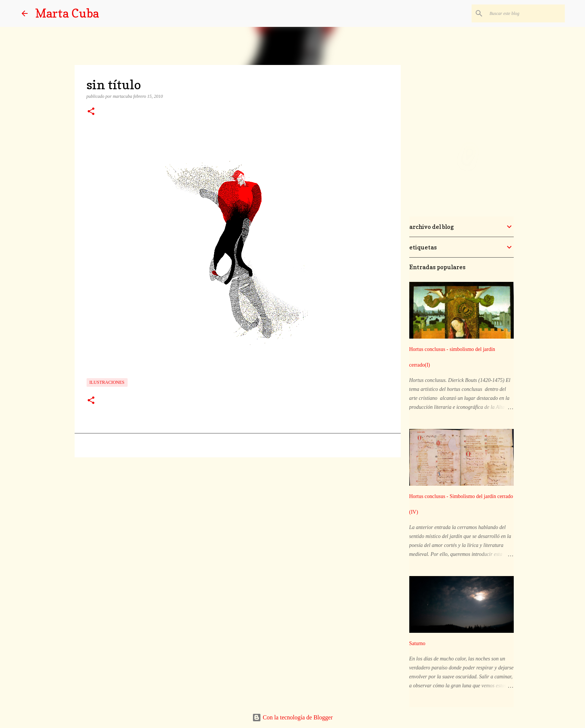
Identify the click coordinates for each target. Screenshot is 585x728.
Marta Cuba (67, 13)
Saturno (417, 643)
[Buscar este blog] (526, 13)
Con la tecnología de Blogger (292, 717)
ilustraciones (107, 382)
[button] (91, 112)
